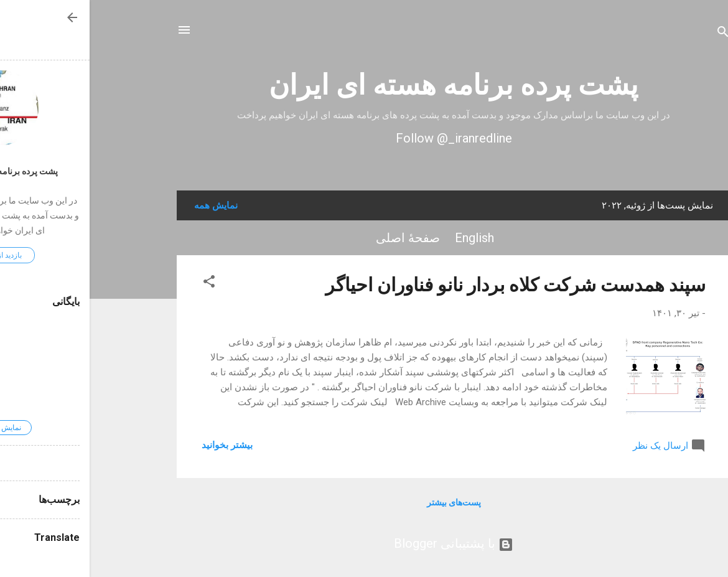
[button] (119, 284)
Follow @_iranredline (364, 138)
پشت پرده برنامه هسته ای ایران (364, 85)
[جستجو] (633, 34)
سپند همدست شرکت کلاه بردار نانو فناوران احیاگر (426, 285)
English (385, 238)
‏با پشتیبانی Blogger (364, 543)
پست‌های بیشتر (364, 502)
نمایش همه (126, 205)
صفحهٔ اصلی (318, 238)
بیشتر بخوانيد (138, 445)
